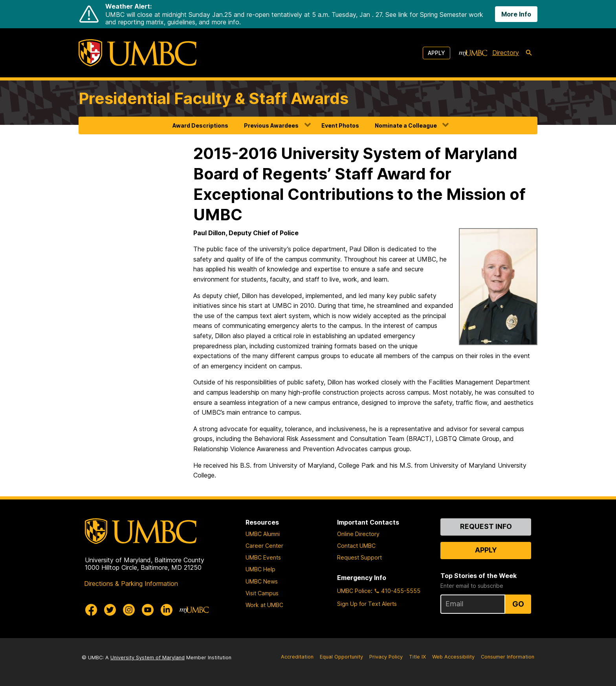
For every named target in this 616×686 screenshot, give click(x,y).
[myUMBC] (473, 53)
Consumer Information (508, 657)
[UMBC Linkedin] (167, 610)
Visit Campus (262, 593)
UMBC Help (260, 569)
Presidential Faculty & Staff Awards (214, 98)
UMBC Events (263, 557)
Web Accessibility (453, 657)
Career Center (264, 546)
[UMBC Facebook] (91, 610)
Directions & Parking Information (131, 584)
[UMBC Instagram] (129, 610)
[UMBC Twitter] (110, 610)
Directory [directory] (506, 53)
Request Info (486, 526)
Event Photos (340, 125)
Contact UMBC (356, 546)
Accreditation (297, 657)
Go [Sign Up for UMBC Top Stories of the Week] (518, 604)
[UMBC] (137, 53)
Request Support (359, 557)
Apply (436, 53)
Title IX (417, 657)
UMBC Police (354, 591)
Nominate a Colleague (406, 125)
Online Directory (358, 534)
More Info (516, 14)
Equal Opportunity (341, 657)
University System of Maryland (148, 658)
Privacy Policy (386, 657)
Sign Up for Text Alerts (367, 604)
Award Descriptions (200, 125)
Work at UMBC (264, 605)
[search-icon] (529, 53)
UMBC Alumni (263, 534)
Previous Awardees (271, 125)
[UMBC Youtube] (148, 610)
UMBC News (262, 581)
